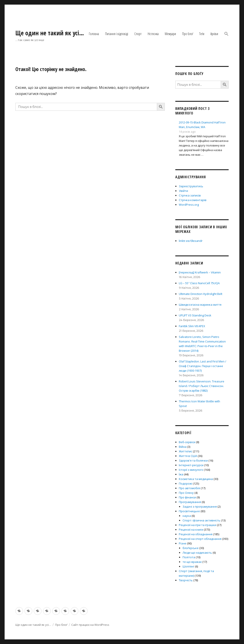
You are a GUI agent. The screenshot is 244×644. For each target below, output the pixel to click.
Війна (183, 447)
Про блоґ (188, 34)
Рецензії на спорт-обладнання (200, 539)
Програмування (190, 502)
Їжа (181, 474)
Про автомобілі (189, 488)
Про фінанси (187, 497)
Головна (94, 34)
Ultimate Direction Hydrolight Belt (201, 294)
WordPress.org (189, 205)
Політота (189, 557)
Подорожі (186, 483)
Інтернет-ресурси (191, 465)
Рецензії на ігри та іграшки (197, 525)
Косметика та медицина (196, 479)
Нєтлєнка (153, 34)
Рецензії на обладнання (196, 534)
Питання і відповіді (117, 34)
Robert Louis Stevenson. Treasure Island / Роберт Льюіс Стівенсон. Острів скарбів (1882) (202, 386)
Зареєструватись (191, 186)
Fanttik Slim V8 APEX (192, 326)
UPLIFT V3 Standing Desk (195, 315)
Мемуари (170, 34)
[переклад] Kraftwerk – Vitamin (200, 272)
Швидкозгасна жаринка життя (200, 305)
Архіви (214, 34)
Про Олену (186, 493)
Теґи (202, 34)
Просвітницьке (189, 511)
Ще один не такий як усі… (50, 33)
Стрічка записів (190, 195)
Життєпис (186, 451)
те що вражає (192, 562)
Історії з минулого (191, 470)
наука (187, 516)
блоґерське (191, 548)
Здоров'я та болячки (193, 460)
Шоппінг (188, 566)
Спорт (138, 34)
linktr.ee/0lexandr (191, 241)
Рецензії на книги (191, 530)
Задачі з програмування (200, 507)
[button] (226, 34)
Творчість (186, 580)
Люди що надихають (197, 553)
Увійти (183, 191)
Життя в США (188, 456)
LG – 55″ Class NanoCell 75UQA (199, 283)
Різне (183, 543)
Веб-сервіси (187, 442)
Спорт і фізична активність (201, 520)
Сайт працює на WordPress (90, 625)
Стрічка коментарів (193, 200)
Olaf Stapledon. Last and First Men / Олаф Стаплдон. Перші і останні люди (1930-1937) (203, 366)
